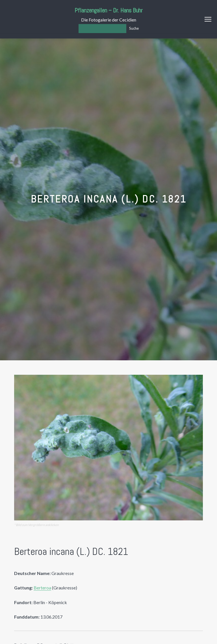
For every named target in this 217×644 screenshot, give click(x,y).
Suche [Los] (134, 28)
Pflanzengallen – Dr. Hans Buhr (109, 10)
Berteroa (42, 588)
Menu (208, 19)
